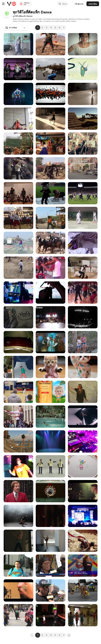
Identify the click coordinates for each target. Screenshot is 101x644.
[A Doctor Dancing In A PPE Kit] (18, 44)
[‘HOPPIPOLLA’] (83, 392)
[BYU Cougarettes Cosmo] (83, 193)
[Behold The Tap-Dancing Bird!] (83, 243)
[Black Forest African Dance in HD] (50, 516)
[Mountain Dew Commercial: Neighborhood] (83, 168)
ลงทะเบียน (93, 4)
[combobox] (15, 28)
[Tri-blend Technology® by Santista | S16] (83, 44)
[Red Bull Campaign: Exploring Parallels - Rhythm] (50, 119)
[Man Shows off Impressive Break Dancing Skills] (50, 69)
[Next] (69, 635)
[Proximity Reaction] (18, 590)
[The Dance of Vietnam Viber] (50, 94)
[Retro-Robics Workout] (83, 566)
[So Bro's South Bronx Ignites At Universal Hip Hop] (50, 590)
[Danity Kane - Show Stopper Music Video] (18, 342)
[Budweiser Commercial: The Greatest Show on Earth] (83, 491)
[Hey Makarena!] (83, 342)
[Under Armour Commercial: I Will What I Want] (50, 541)
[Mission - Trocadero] (18, 566)
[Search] (59, 4)
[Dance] (18, 317)
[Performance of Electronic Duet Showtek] (83, 516)
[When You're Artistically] (50, 293)
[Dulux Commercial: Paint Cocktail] (50, 342)
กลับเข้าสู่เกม (26, 4)
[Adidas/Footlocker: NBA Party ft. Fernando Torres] (50, 491)
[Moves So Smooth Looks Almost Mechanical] (18, 218)
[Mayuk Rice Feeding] (50, 143)
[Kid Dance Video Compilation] (18, 168)
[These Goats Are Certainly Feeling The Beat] (50, 243)
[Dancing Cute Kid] (50, 615)
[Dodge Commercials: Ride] (18, 491)
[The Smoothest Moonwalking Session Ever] (18, 243)
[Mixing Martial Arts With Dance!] (83, 218)
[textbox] (15, 28)
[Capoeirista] (18, 516)
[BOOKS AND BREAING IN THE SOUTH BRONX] (50, 566)
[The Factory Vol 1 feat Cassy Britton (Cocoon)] (83, 317)
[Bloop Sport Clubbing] (50, 417)
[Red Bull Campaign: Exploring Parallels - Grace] (83, 94)
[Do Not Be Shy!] (83, 293)
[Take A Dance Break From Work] (18, 143)
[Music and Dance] (50, 268)
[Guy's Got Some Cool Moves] (18, 293)
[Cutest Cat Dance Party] (83, 367)
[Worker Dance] (50, 218)
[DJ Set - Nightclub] (83, 441)
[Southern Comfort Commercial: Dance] (50, 466)
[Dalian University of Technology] (18, 417)
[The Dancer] (18, 119)
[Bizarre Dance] (83, 268)
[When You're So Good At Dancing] (18, 268)
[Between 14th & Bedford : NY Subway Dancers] (83, 143)
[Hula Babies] (50, 392)
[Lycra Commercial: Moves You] (83, 541)
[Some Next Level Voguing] (18, 193)
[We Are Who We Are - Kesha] (18, 94)
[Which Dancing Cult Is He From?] (50, 168)
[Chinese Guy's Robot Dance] (50, 44)
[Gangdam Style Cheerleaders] (50, 193)
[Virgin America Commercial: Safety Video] (18, 69)
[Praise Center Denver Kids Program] (18, 466)
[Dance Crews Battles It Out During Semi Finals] (50, 317)
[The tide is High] (18, 441)
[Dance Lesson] (83, 615)
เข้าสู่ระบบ (79, 4)
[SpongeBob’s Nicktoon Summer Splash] (83, 69)
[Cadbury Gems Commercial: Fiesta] (83, 466)
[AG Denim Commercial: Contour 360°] (18, 541)
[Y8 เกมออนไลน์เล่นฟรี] (12, 4)
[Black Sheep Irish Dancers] (18, 615)
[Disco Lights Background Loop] (50, 441)
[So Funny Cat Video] (50, 367)
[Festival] (83, 590)
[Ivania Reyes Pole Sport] (83, 417)
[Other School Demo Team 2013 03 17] (18, 392)
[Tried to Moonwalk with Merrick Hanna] (18, 367)
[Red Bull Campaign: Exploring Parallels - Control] (83, 119)
